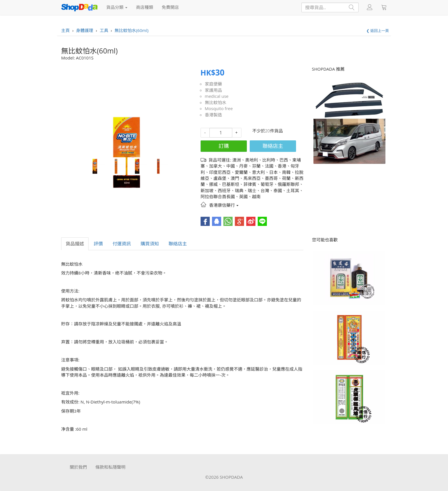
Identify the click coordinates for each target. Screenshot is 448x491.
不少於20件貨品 (268, 131)
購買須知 (150, 244)
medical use (217, 96)
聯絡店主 (273, 146)
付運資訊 (122, 244)
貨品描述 (75, 244)
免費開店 (170, 7)
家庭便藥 (213, 84)
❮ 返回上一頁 (378, 31)
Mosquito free (219, 108)
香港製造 (213, 115)
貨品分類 (117, 7)
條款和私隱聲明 (110, 467)
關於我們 (78, 467)
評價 (98, 244)
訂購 (224, 146)
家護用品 (213, 90)
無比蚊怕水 (216, 102)
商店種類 (145, 7)
